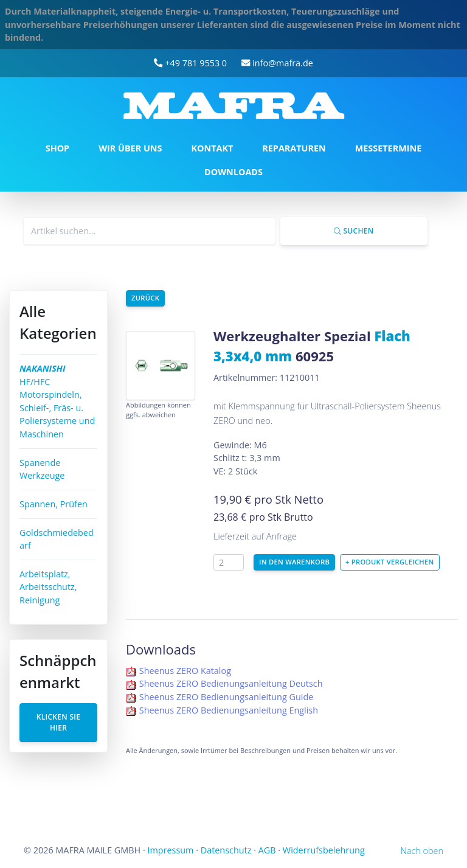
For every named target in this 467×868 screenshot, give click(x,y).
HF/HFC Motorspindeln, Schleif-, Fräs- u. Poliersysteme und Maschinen (57, 401)
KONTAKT (212, 148)
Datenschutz (226, 850)
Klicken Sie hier (59, 722)
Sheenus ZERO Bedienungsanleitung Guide (227, 697)
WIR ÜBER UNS (130, 148)
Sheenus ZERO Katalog (185, 671)
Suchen (354, 231)
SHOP (57, 148)
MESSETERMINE (389, 148)
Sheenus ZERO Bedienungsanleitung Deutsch (231, 683)
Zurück (145, 298)
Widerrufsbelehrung (324, 850)
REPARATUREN (294, 148)
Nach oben (422, 851)
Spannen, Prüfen (54, 504)
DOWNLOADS (233, 172)
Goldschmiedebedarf (57, 539)
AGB (267, 850)
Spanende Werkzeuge (42, 469)
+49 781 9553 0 (190, 63)
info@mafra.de (277, 63)
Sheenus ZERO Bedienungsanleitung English (229, 710)
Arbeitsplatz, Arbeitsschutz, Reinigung (48, 587)
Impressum (170, 850)
